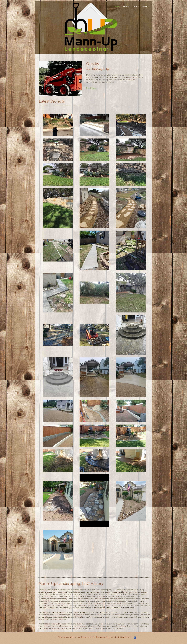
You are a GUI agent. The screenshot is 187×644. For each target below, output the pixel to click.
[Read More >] (94, 88)
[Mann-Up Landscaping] (135, 638)
